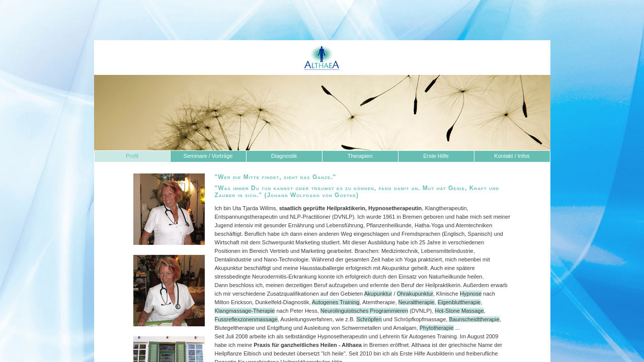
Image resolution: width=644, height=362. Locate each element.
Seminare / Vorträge (208, 156)
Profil (132, 156)
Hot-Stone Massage (459, 311)
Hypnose (471, 294)
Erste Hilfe (436, 156)
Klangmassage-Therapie (245, 311)
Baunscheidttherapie (474, 319)
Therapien (360, 156)
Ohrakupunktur (415, 294)
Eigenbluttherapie (459, 302)
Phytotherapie (437, 328)
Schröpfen (369, 319)
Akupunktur (378, 294)
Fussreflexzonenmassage (246, 319)
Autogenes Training (336, 302)
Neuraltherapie (417, 302)
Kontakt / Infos (512, 156)
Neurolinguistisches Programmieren (364, 311)
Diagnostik (284, 156)
